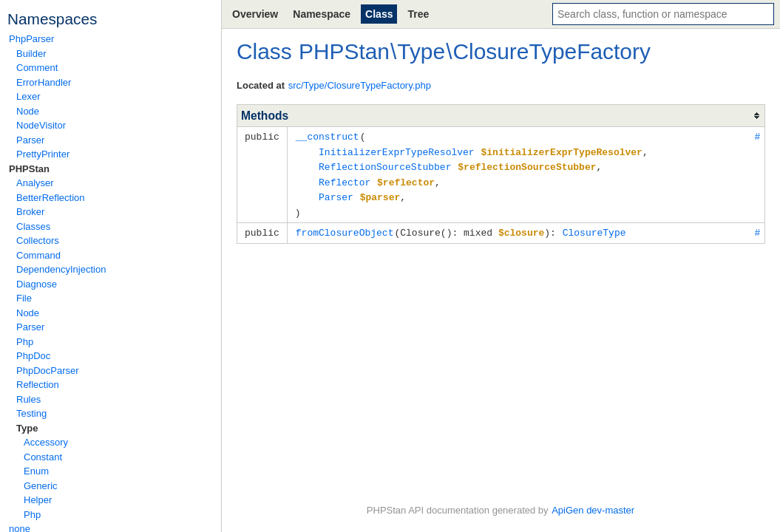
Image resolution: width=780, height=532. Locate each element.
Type (27, 428)
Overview (255, 14)
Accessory (46, 442)
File (24, 298)
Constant (43, 457)
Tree (418, 14)
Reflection (38, 385)
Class (379, 14)
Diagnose (37, 284)
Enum (36, 471)
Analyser (35, 183)
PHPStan (29, 169)
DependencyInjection (61, 269)
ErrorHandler (44, 82)
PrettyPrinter (43, 154)
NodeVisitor (41, 125)
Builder (31, 54)
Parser (30, 140)
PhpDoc (33, 356)
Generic (41, 486)
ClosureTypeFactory (551, 51)
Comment (37, 68)
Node (28, 111)
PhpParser (31, 39)
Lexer (28, 96)
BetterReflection (51, 198)
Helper (38, 500)
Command (38, 255)
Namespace (322, 14)
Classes (33, 226)
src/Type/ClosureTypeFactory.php (360, 85)
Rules (28, 399)
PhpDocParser (48, 371)
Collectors (38, 241)
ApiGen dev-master (593, 510)
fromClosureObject (345, 228)
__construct (328, 136)
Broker (30, 212)
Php (25, 342)
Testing (31, 413)
